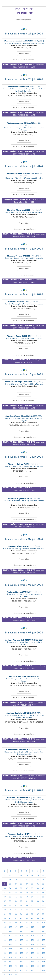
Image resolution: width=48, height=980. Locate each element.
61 (27, 901)
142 (32, 944)
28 (21, 884)
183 (38, 966)
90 (10, 918)
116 (21, 931)
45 (27, 893)
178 (10, 966)
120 (43, 931)
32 (43, 884)
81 (5, 914)
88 (43, 914)
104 (43, 923)
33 (5, 888)
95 (38, 918)
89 (5, 918)
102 (32, 923)
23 (38, 880)
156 (21, 953)
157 (27, 953)
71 (38, 905)
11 (16, 875)
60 (21, 901)
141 (27, 944)
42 (10, 893)
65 (5, 905)
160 (43, 953)
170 (10, 962)
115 (16, 931)
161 (5, 957)
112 (43, 927)
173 (27, 962)
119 (38, 931)
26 (10, 884)
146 (10, 949)
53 (27, 897)
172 (21, 962)
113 (5, 931)
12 (21, 875)
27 (16, 884)
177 (5, 966)
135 (38, 940)
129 (5, 940)
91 (16, 918)
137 (5, 944)
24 (43, 880)
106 (10, 927)
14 (32, 875)
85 (27, 914)
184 (43, 966)
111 (38, 927)
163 (16, 957)
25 (5, 884)
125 (27, 936)
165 (27, 957)
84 (21, 914)
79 (38, 910)
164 (21, 957)
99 (16, 923)
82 (10, 914)
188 (21, 970)
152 (43, 949)
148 (21, 949)
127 (38, 936)
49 (5, 897)
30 (32, 884)
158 (32, 953)
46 (32, 893)
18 (10, 880)
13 (27, 875)
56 (43, 897)
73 (5, 910)
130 (10, 940)
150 (32, 949)
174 (32, 962)
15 (38, 875)
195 (16, 975)
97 (5, 923)
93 (27, 918)
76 (21, 910)
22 (32, 880)
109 (27, 927)
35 (16, 888)
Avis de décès (24, 54)
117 (27, 931)
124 (21, 936)
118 (32, 931)
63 (38, 901)
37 (27, 888)
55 (38, 897)
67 (16, 905)
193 (5, 975)
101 (27, 923)
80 (43, 910)
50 (10, 897)
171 (16, 962)
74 (10, 910)
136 (43, 940)
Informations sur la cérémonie (24, 60)
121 (5, 936)
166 (32, 957)
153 (5, 953)
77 (27, 910)
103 (38, 923)
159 (38, 953)
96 (43, 918)
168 (43, 957)
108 (21, 927)
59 (16, 901)
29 (27, 884)
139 (16, 944)
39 (38, 888)
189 (27, 970)
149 (27, 949)
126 (32, 936)
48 (43, 893)
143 (38, 944)
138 (10, 944)
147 (16, 949)
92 (21, 918)
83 (16, 914)
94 (32, 918)
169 (5, 962)
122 (10, 936)
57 (5, 901)
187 (16, 970)
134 (32, 940)
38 (32, 888)
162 (10, 957)
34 (10, 888)
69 (27, 905)
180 (21, 966)
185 (5, 970)
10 (10, 875)
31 (38, 884)
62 (32, 901)
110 (32, 927)
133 (27, 940)
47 (38, 893)
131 (16, 940)
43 (16, 893)
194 (10, 975)
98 (10, 923)
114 (10, 931)
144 (43, 944)
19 (16, 880)
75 (16, 910)
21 (27, 880)
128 (43, 936)
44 (21, 893)
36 (21, 888)
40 (43, 888)
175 (38, 962)
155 (16, 953)
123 (16, 936)
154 (10, 953)
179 (16, 966)
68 (21, 905)
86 (32, 914)
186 (10, 970)
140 (21, 944)
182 (32, 966)
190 (32, 970)
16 (43, 875)
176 (43, 962)
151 (38, 949)
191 (38, 970)
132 (21, 940)
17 (5, 880)
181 (27, 966)
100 (21, 923)
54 (32, 897)
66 (10, 905)
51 (16, 897)
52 (21, 897)
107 (16, 927)
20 (21, 880)
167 (38, 957)
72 (43, 905)
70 (32, 905)
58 (10, 901)
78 (32, 910)
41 (5, 893)
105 (5, 927)
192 (43, 970)
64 (43, 901)
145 (5, 949)
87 (38, 914)
